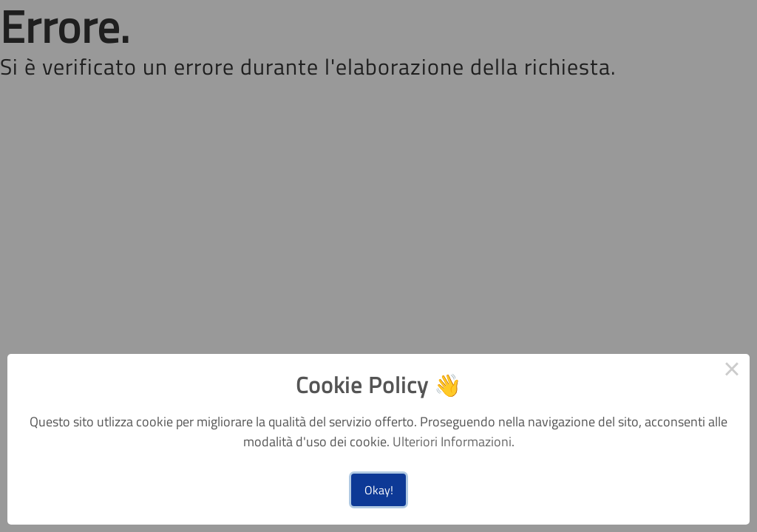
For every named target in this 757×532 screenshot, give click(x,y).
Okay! (379, 490)
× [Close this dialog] (732, 372)
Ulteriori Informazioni (452, 441)
